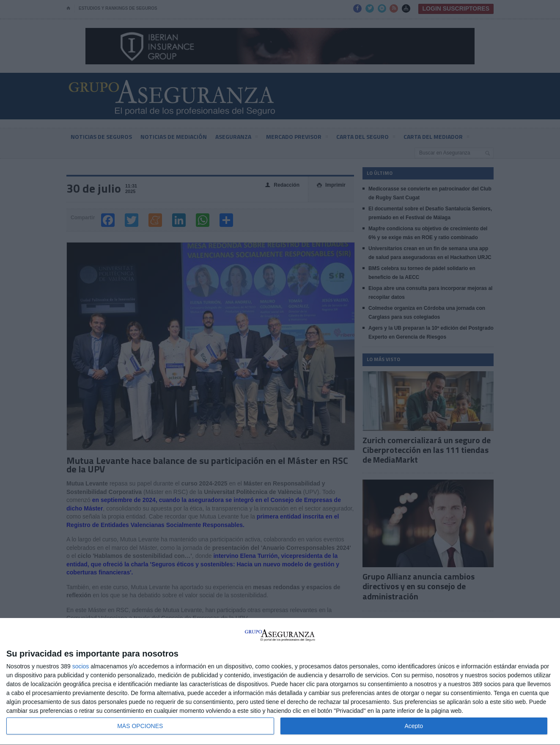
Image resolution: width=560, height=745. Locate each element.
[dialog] (280, 682)
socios (81, 666)
